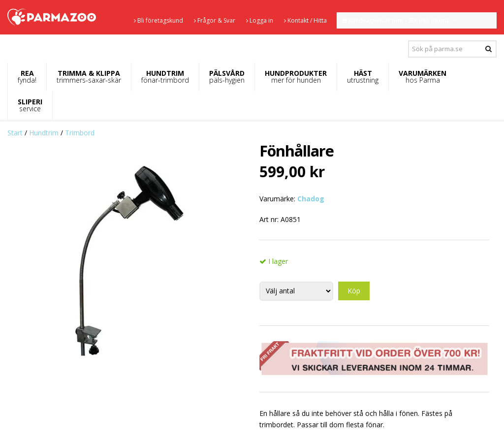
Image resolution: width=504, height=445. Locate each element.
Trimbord (80, 133)
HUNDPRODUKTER (296, 77)
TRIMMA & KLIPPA (89, 77)
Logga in (260, 20)
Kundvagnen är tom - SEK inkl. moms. (399, 20)
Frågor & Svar (215, 20)
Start (15, 133)
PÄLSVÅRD (227, 77)
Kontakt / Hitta (305, 20)
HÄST (363, 77)
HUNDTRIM (165, 77)
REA (27, 77)
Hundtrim (44, 133)
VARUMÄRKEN (423, 77)
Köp (354, 291)
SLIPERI (30, 105)
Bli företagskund (158, 20)
